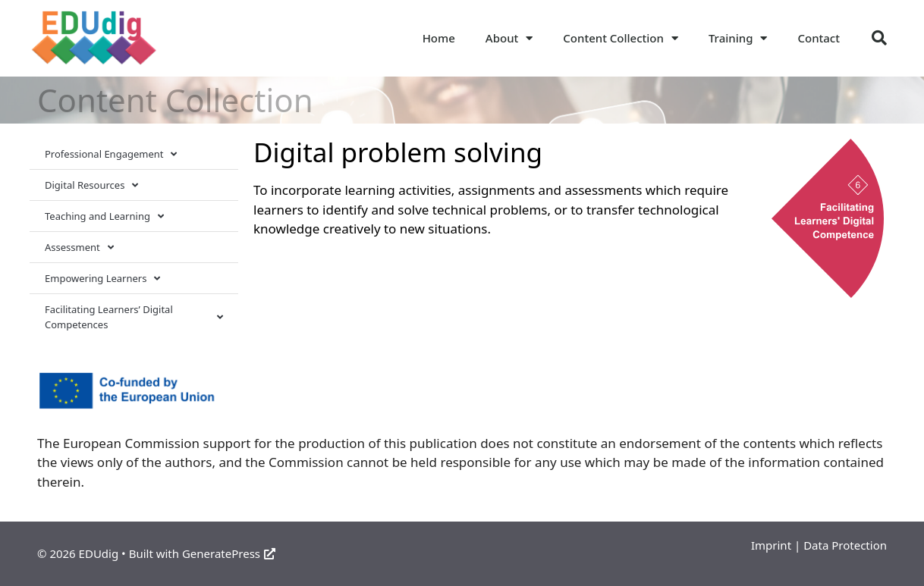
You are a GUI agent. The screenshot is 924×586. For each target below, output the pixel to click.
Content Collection (621, 38)
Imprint (771, 545)
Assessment (79, 248)
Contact (819, 38)
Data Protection (845, 545)
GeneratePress (229, 553)
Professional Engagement (111, 154)
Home (439, 38)
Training (738, 38)
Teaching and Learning (104, 216)
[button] (879, 38)
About (509, 38)
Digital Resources (91, 185)
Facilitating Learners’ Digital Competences (134, 317)
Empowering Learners (102, 279)
